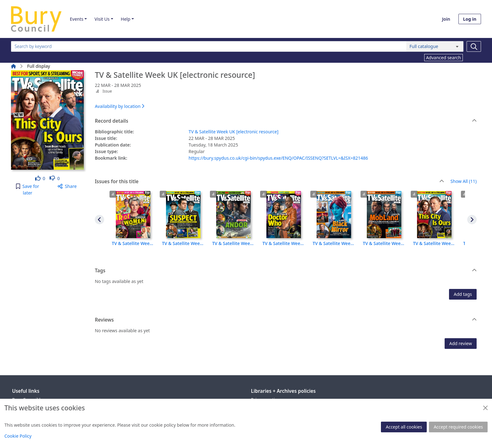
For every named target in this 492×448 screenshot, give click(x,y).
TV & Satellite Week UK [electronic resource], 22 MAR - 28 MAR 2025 (434, 243)
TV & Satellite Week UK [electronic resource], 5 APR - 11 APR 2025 (334, 243)
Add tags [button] (463, 294)
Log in (470, 19)
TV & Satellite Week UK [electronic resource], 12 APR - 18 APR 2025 (284, 243)
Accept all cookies (404, 427)
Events (76, 19)
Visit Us (102, 19)
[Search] (474, 46)
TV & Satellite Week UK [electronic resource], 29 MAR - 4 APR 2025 (384, 243)
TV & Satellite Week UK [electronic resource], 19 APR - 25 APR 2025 (233, 243)
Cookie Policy (18, 436)
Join (446, 19)
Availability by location (120, 106)
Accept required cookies (458, 427)
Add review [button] (461, 343)
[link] (40, 178)
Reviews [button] (286, 320)
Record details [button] (286, 121)
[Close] (485, 408)
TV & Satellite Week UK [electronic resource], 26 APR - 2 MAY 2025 (183, 243)
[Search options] (435, 46)
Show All (464, 181)
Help (126, 19)
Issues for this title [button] (269, 182)
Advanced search (444, 58)
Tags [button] (286, 271)
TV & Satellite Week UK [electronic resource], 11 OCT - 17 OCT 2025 (133, 243)
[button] (28, 189)
